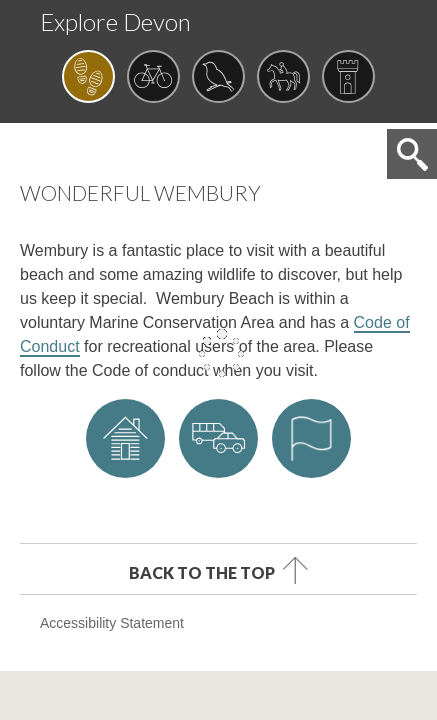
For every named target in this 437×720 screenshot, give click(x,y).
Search (412, 154)
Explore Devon (115, 21)
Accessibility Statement (112, 623)
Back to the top (202, 572)
